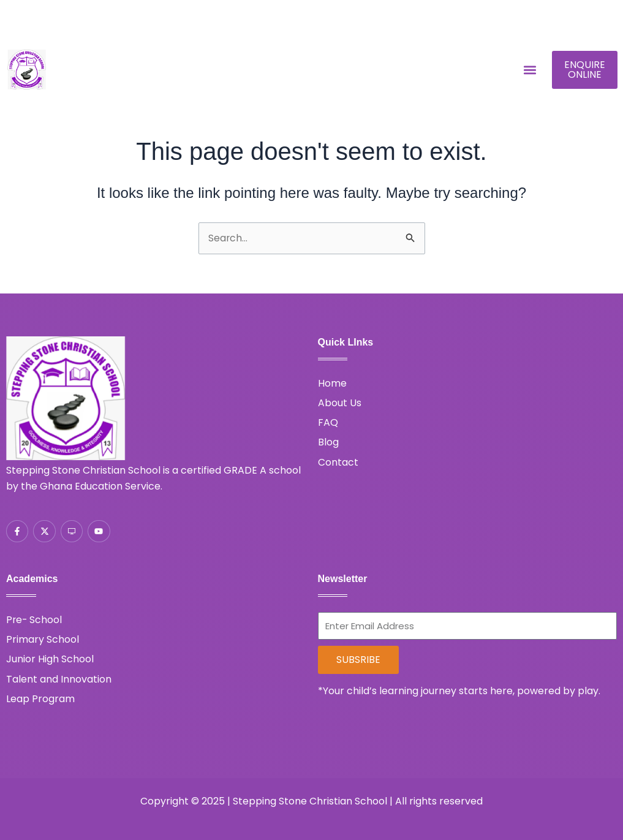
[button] (530, 70)
